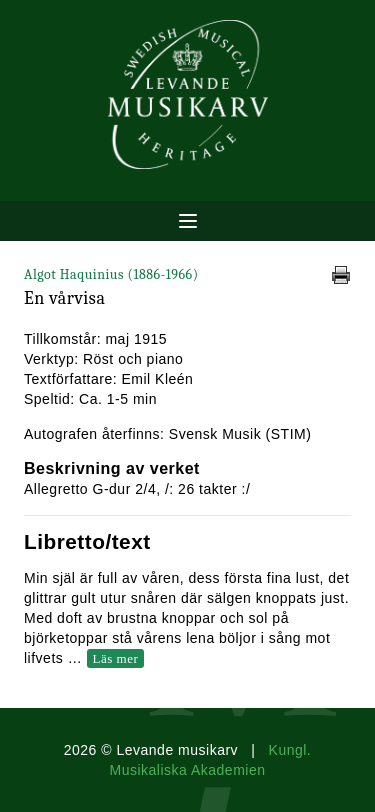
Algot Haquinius (111, 274)
